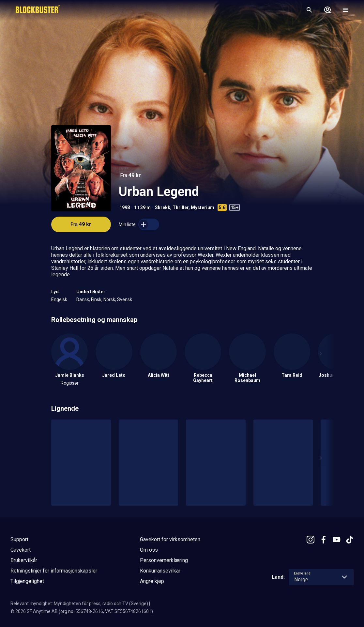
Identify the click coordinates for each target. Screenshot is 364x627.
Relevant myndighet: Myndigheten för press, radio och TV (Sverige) (79, 604)
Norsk (109, 299)
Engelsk (59, 299)
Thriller (181, 207)
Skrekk (163, 207)
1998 (125, 207)
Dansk (83, 299)
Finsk (96, 299)
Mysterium (203, 207)
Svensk (125, 299)
